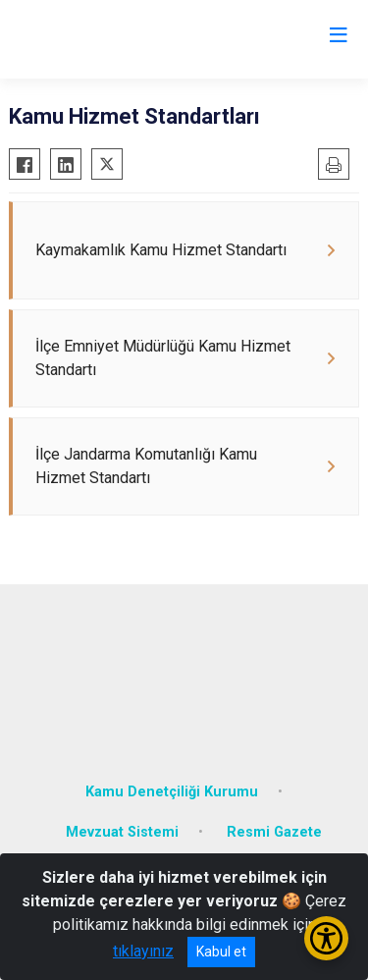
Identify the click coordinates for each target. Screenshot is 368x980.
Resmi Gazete (274, 832)
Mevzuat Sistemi (122, 832)
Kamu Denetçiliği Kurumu (172, 792)
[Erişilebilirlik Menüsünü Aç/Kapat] (326, 938)
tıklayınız (143, 951)
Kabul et (221, 952)
